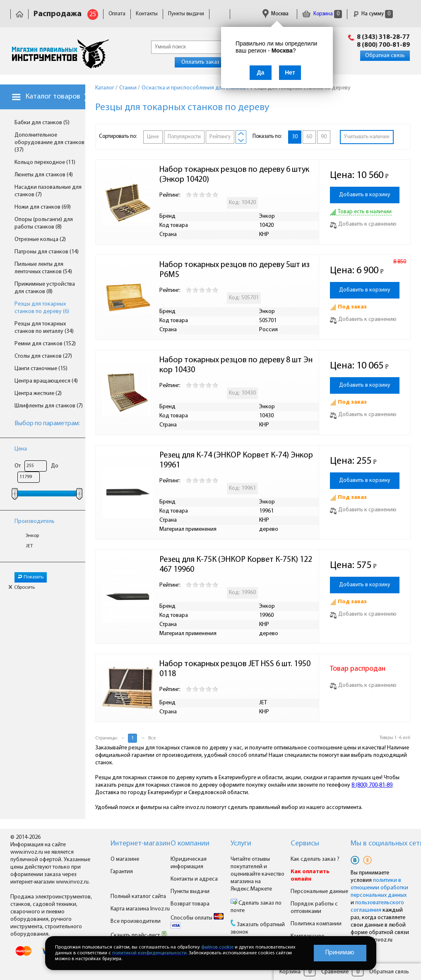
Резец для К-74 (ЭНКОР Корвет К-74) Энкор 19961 (237, 460)
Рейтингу (220, 137)
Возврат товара (190, 904)
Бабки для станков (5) (42, 123)
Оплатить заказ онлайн (210, 62)
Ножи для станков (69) (43, 207)
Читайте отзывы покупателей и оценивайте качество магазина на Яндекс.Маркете (257, 874)
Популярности (184, 137)
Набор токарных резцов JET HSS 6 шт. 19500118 (235, 669)
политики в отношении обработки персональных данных (379, 888)
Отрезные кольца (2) (40, 240)
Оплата (117, 14)
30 (295, 137)
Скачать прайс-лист (139, 935)
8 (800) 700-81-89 (383, 45)
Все (152, 738)
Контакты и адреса (194, 879)
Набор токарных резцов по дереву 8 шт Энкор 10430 (236, 365)
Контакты (147, 14)
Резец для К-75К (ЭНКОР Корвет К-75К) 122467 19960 (236, 565)
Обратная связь (385, 56)
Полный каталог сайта (138, 897)
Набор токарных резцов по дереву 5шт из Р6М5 (235, 270)
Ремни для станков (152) (45, 344)
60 (309, 137)
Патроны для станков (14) (47, 252)
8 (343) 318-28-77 (383, 37)
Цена (21, 449)
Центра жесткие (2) (38, 394)
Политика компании (316, 924)
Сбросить (22, 588)
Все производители (136, 921)
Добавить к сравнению (363, 224)
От (18, 466)
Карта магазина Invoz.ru (140, 909)
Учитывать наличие (367, 137)
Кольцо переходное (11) (45, 163)
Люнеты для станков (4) (44, 175)
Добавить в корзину (365, 195)
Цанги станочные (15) (41, 369)
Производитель (35, 521)
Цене (153, 137)
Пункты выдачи (186, 14)
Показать (31, 577)
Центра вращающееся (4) (46, 381)
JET (29, 546)
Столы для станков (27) (43, 356)
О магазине (125, 859)
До (55, 466)
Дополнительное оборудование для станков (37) (49, 143)
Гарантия (122, 872)
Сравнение (335, 972)
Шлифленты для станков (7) (49, 406)
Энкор (32, 536)
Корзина (322, 14)
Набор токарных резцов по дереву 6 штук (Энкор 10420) (235, 175)
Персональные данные (319, 892)
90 (324, 137)
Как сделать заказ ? (315, 859)
